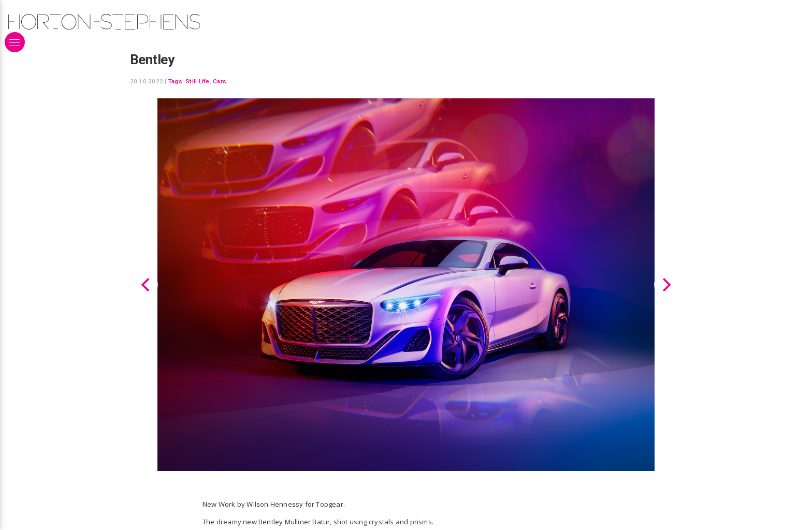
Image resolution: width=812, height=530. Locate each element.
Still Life (197, 81)
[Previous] (147, 284)
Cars (220, 81)
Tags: (176, 81)
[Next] (665, 284)
